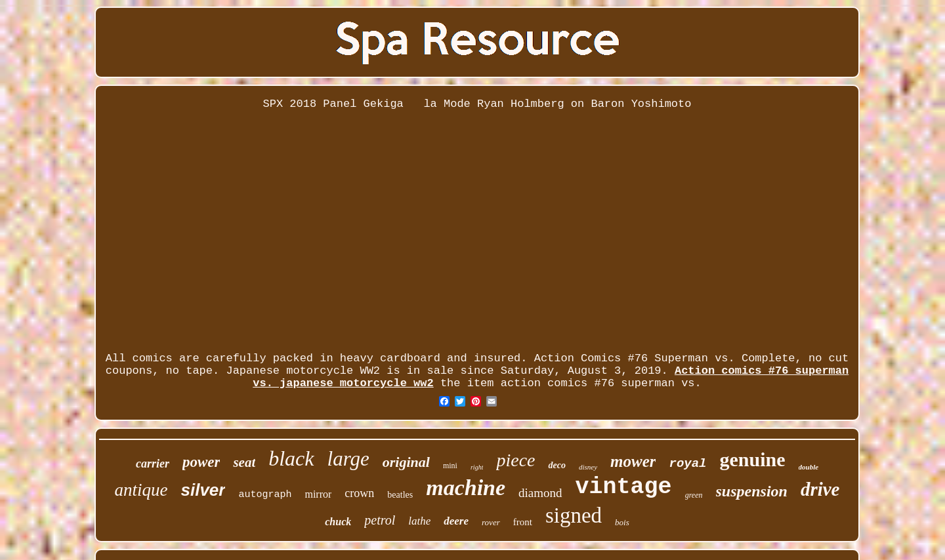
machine (466, 488)
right (477, 467)
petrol (380, 520)
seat (244, 462)
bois (622, 522)
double (809, 467)
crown (359, 493)
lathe (419, 521)
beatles (400, 495)
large (348, 459)
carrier (153, 464)
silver (203, 490)
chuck (338, 522)
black (291, 458)
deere (456, 521)
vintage (624, 487)
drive (820, 489)
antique (141, 490)
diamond (540, 493)
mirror (318, 494)
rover (491, 522)
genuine (753, 459)
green (694, 495)
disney (588, 467)
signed (574, 515)
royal (687, 464)
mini (450, 466)
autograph (265, 495)
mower (633, 461)
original (406, 462)
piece (515, 460)
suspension (752, 491)
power (201, 462)
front (523, 522)
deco (556, 465)
